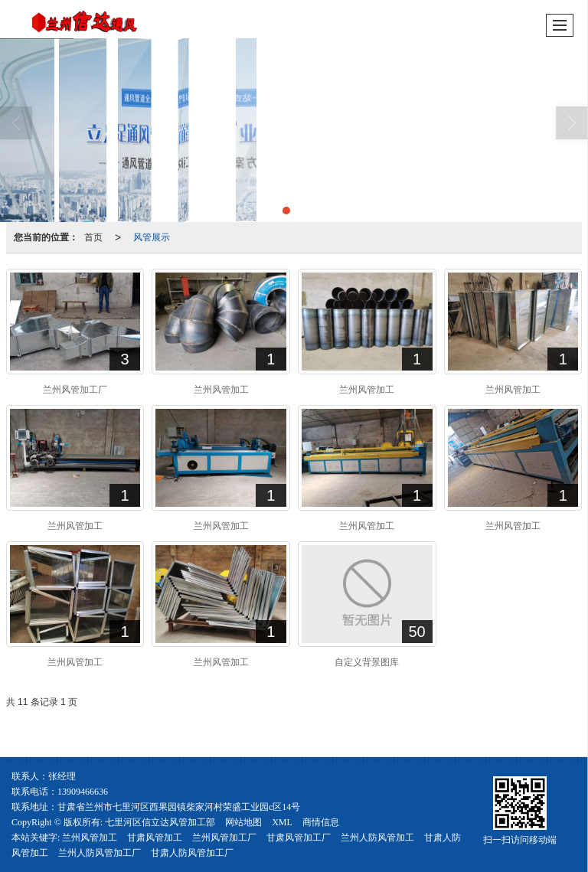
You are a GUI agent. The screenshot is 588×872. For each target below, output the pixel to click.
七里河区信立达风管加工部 (160, 822)
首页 (93, 237)
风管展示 (152, 237)
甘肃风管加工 (155, 838)
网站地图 (243, 822)
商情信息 (321, 822)
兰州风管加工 (90, 838)
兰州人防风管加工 (377, 838)
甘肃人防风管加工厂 (192, 853)
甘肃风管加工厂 (299, 838)
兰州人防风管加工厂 (100, 853)
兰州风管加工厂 (224, 838)
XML (282, 822)
